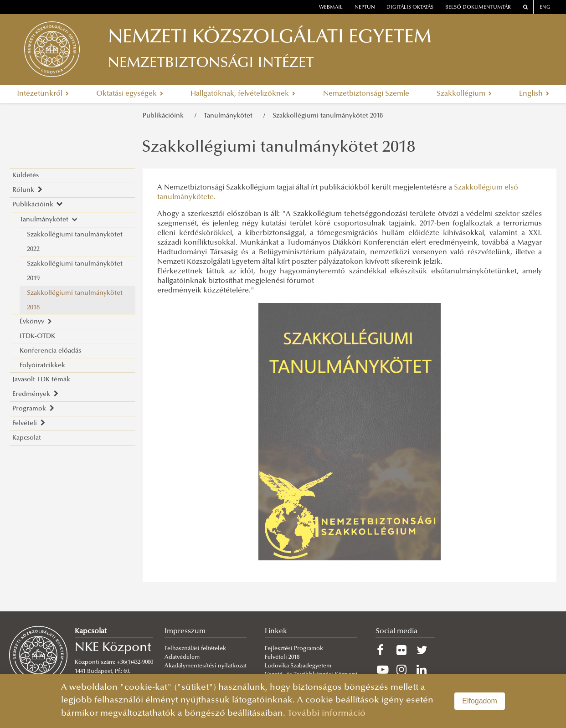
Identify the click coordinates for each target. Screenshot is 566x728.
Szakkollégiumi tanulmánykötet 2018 (328, 116)
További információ (327, 714)
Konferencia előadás (50, 351)
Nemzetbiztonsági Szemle (366, 94)
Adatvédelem (182, 657)
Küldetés (26, 176)
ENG (545, 8)
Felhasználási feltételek (195, 649)
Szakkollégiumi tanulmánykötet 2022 (75, 242)
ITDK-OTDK (37, 336)
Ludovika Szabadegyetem (298, 666)
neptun (365, 8)
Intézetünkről (43, 94)
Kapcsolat (27, 438)
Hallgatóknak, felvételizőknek (243, 94)
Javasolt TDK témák (41, 380)
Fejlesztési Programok (294, 649)
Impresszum (185, 631)
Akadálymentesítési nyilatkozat (206, 666)
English (534, 94)
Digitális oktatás (410, 8)
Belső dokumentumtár (478, 8)
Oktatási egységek (130, 94)
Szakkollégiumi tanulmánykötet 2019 (75, 271)
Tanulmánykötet (230, 116)
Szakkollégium (464, 94)
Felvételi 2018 (282, 657)
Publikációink (165, 116)
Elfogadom (480, 701)
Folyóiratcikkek (42, 366)
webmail (331, 8)
